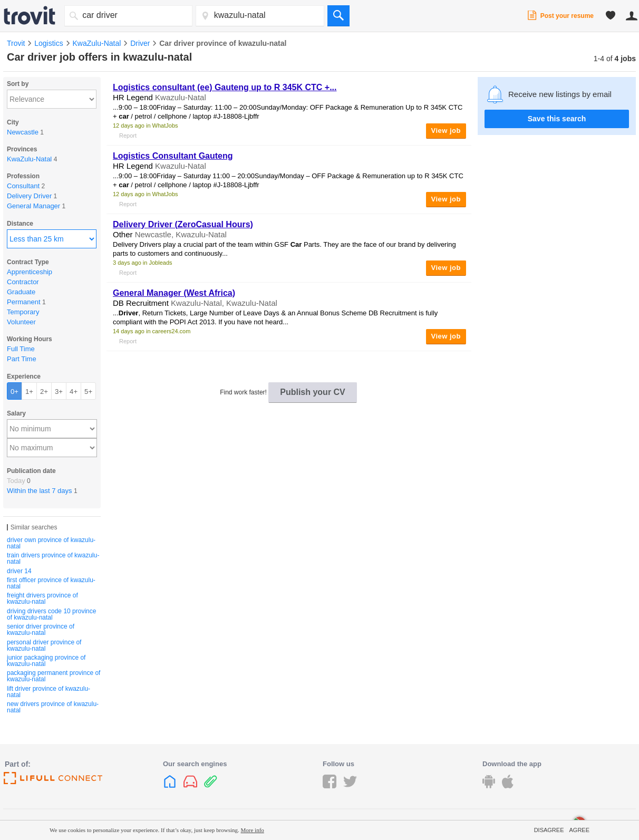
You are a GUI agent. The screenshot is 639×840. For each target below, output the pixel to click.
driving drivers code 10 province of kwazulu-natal (51, 614)
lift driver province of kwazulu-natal (49, 692)
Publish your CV (313, 392)
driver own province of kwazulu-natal (51, 543)
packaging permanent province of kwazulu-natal (54, 676)
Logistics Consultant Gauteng (173, 156)
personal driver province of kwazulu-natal (44, 645)
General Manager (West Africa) (174, 293)
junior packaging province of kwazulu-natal (46, 661)
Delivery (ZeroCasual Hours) (183, 224)
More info (253, 830)
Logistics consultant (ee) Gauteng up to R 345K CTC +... (225, 87)
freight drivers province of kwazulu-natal (42, 598)
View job (446, 131)
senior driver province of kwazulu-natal (41, 630)
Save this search (557, 119)
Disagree (549, 830)
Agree (579, 830)
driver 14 (19, 571)
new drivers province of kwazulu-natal (53, 707)
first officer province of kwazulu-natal (51, 583)
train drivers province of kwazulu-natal (53, 558)
